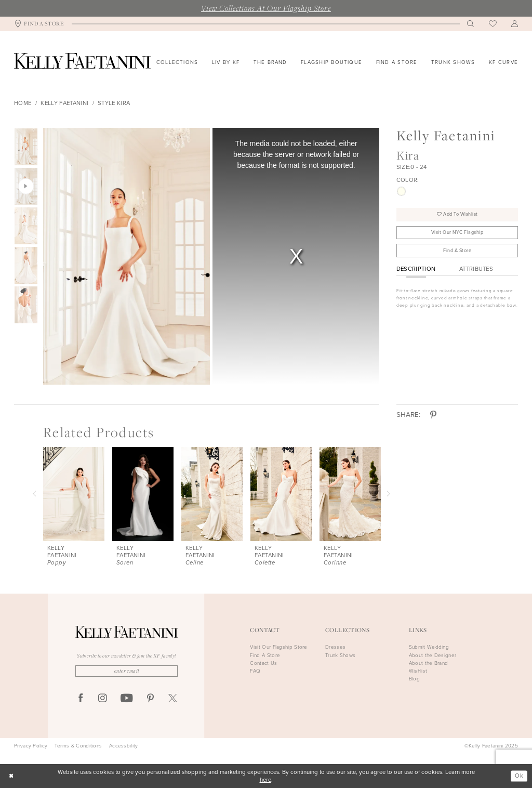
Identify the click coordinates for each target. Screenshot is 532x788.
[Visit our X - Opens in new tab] (173, 699)
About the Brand (429, 663)
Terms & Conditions (78, 746)
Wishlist (418, 671)
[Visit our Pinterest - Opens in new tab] (150, 699)
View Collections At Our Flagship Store (266, 8)
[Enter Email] (127, 671)
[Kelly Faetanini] (82, 61)
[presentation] (74, 494)
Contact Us (263, 663)
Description (416, 269)
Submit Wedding (429, 647)
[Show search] (471, 24)
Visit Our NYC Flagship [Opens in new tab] (457, 232)
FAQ (255, 671)
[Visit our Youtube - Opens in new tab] (127, 699)
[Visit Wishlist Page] (493, 24)
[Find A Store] (39, 24)
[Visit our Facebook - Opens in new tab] (81, 699)
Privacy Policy (31, 746)
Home (23, 103)
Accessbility (124, 746)
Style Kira (114, 103)
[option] (125, 256)
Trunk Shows (340, 655)
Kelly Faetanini (64, 103)
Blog (414, 679)
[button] (515, 24)
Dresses (335, 647)
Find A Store (457, 251)
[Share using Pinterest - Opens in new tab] (433, 415)
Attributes (476, 269)
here (265, 780)
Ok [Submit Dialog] (519, 776)
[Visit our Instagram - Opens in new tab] (103, 699)
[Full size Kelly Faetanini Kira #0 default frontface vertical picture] (126, 256)
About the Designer (433, 655)
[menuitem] (39, 24)
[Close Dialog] (11, 776)
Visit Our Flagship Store (278, 647)
